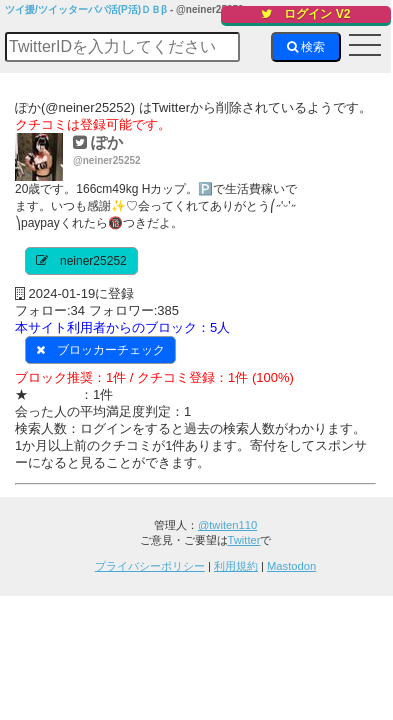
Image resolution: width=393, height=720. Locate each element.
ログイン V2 (305, 14)
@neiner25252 (107, 160)
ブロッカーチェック (111, 350)
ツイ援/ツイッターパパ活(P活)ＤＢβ (86, 9)
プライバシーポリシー (150, 566)
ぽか (98, 142)
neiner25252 (93, 261)
